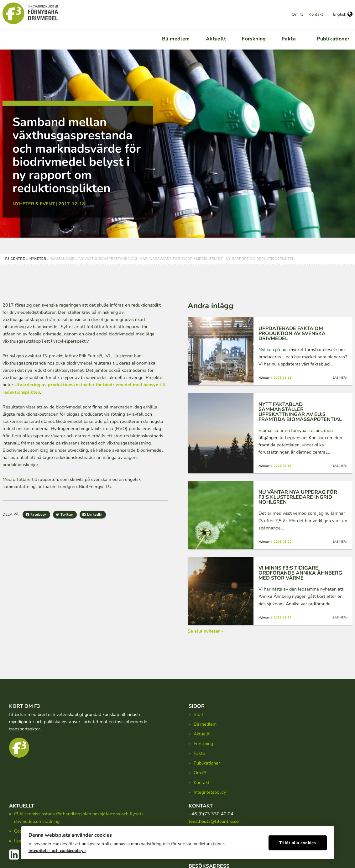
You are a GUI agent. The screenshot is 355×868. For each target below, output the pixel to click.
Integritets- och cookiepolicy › (57, 849)
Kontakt (316, 14)
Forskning (254, 39)
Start (199, 714)
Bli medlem (176, 39)
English (343, 14)
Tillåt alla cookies (298, 842)
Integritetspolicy (210, 792)
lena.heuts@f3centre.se (214, 821)
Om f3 (298, 14)
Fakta (289, 39)
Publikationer (333, 39)
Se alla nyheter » (206, 631)
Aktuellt (216, 39)
